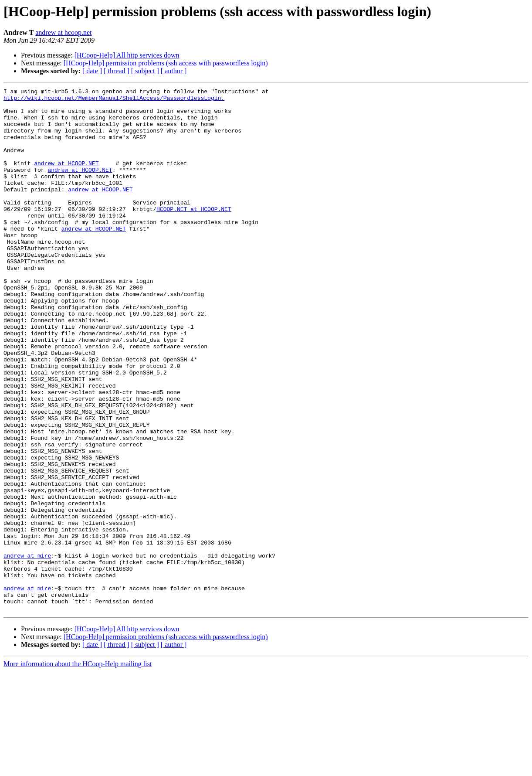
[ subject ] (145, 71)
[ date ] (92, 71)
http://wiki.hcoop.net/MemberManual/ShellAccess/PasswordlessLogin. (114, 100)
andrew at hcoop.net (63, 32)
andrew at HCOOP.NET (66, 179)
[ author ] (174, 71)
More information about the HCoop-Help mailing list (78, 768)
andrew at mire (27, 650)
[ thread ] (117, 71)
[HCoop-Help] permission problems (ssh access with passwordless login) (166, 63)
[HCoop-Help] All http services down (127, 55)
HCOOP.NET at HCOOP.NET (194, 234)
